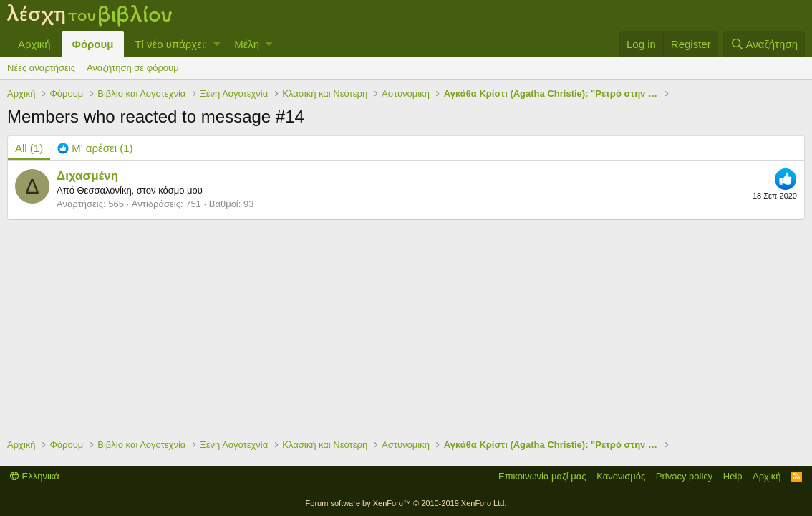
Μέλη (247, 44)
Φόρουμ (93, 44)
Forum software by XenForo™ (406, 503)
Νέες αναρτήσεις (41, 68)
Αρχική (34, 44)
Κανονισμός (621, 476)
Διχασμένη (87, 176)
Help (733, 476)
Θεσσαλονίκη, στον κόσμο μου (139, 190)
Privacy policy (684, 476)
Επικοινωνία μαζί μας (542, 476)
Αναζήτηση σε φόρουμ (133, 68)
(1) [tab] (29, 148)
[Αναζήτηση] (764, 44)
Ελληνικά (35, 476)
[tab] (95, 148)
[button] (217, 44)
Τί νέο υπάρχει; (171, 44)
